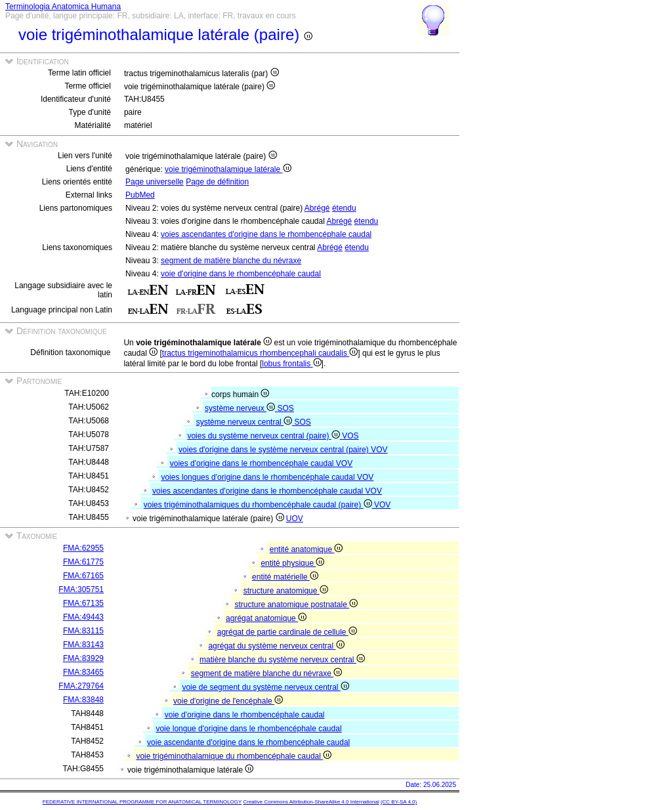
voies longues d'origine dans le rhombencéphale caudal (259, 477)
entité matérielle (285, 577)
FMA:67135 (83, 603)
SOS (285, 408)
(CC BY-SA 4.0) (399, 802)
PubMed (140, 195)
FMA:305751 (81, 589)
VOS (350, 436)
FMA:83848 (83, 700)
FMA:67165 (83, 576)
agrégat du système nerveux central (276, 646)
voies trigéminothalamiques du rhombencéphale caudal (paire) (259, 505)
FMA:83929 (83, 658)
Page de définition (217, 182)
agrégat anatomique (266, 618)
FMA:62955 (83, 548)
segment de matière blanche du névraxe (231, 261)
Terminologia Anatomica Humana (63, 7)
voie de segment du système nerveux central (265, 687)
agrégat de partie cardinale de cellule (287, 632)
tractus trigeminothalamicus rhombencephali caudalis (260, 353)
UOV (295, 519)
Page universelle (155, 182)
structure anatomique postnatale (296, 605)
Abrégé (317, 208)
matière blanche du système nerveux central (282, 660)
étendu (344, 208)
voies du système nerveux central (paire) (264, 436)
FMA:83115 (83, 631)
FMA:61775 (83, 562)
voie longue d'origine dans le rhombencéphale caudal (248, 729)
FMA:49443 (83, 617)
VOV (379, 450)
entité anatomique (306, 549)
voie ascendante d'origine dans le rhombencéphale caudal (248, 742)
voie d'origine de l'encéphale (228, 701)
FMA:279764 (81, 686)
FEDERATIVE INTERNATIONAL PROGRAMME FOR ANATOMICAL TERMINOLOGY (142, 802)
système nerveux (241, 408)
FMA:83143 (83, 645)
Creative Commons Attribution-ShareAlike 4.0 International (311, 802)
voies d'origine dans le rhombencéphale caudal (253, 463)
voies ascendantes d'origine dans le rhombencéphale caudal (266, 234)
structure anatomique (286, 591)
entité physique (292, 563)
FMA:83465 (83, 672)
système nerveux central (245, 422)
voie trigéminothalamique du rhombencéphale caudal (234, 756)
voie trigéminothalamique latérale (228, 169)
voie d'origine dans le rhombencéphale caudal (241, 274)
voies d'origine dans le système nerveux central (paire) (275, 450)
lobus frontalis (291, 364)
